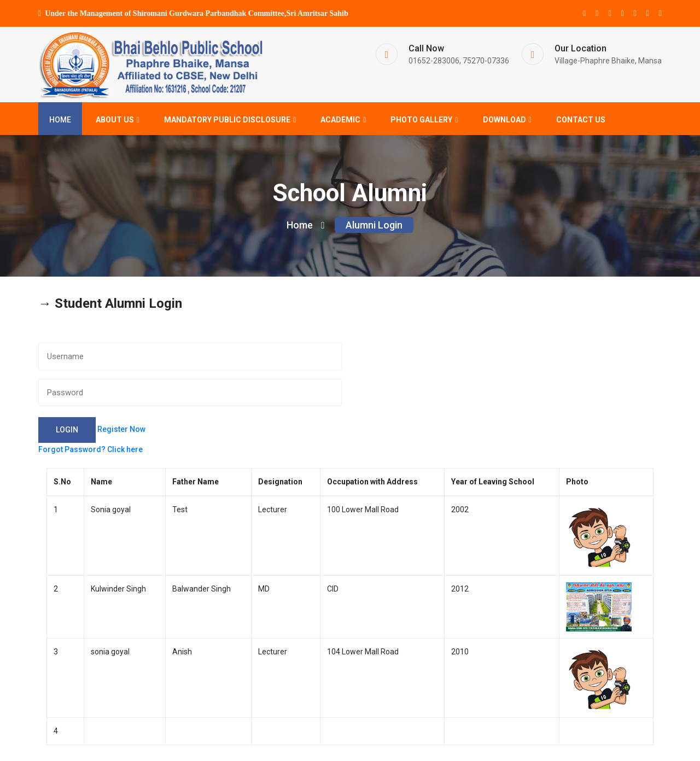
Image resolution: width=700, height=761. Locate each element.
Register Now (121, 431)
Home (60, 121)
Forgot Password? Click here (91, 451)
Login (67, 431)
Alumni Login (374, 227)
